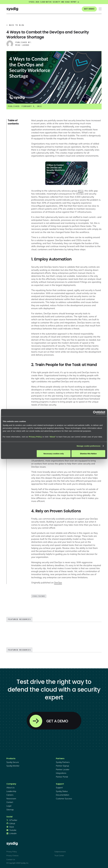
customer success (64, 799)
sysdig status (62, 791)
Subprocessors (60, 852)
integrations (61, 773)
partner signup (62, 766)
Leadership (11, 791)
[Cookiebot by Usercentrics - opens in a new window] (95, 413)
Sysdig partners (63, 762)
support (59, 788)
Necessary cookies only (54, 453)
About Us (10, 788)
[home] (12, 9)
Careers (10, 795)
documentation (63, 795)
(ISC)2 (81, 191)
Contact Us (11, 859)
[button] (100, 9)
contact (10, 802)
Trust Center (59, 856)
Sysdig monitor (13, 766)
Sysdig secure (13, 762)
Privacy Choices (12, 856)
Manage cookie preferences (89, 446)
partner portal (62, 777)
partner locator (63, 769)
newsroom (11, 799)
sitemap (10, 810)
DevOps (58, 583)
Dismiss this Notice (88, 453)
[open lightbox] (66, 173)
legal (9, 806)
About (52, 437)
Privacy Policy (35, 437)
